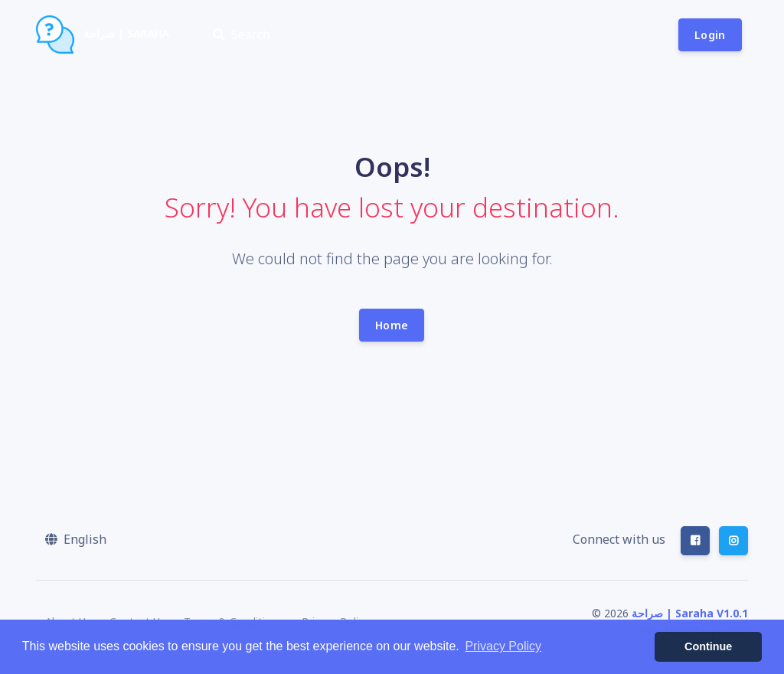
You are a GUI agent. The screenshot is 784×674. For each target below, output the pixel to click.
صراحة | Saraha (103, 34)
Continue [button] (708, 646)
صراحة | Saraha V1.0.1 (690, 613)
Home (392, 325)
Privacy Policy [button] (503, 646)
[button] (76, 539)
